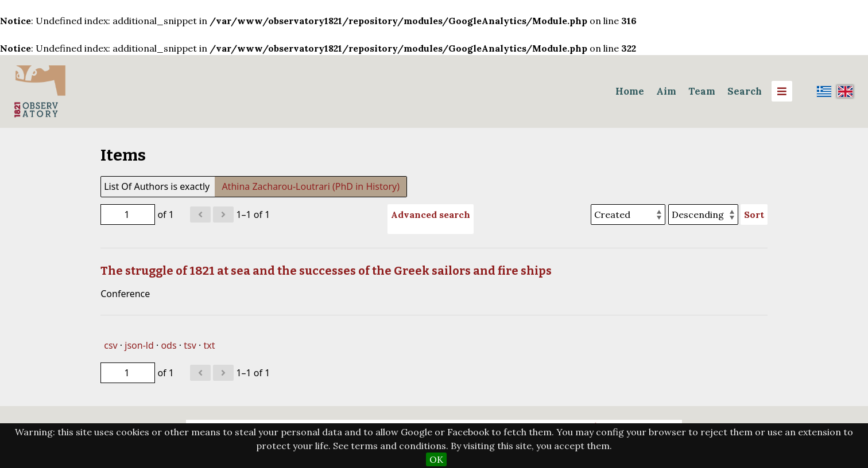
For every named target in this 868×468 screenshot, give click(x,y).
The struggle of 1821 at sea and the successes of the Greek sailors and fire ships (326, 271)
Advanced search (431, 214)
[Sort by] (628, 214)
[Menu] (782, 91)
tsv (190, 345)
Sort (754, 214)
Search (745, 91)
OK (436, 459)
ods (168, 345)
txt (209, 345)
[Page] (128, 214)
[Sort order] (703, 214)
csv (111, 345)
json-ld (139, 345)
